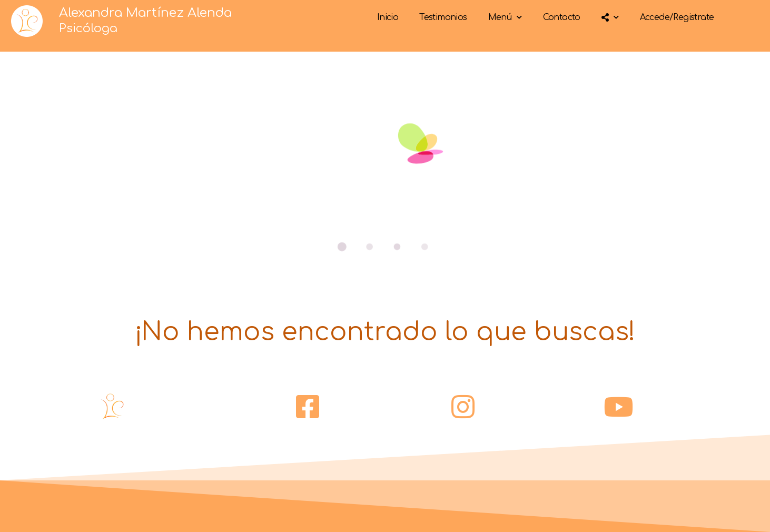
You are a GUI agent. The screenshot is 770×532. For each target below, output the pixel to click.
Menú (505, 17)
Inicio (388, 17)
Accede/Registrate (677, 17)
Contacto (562, 17)
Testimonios (443, 17)
